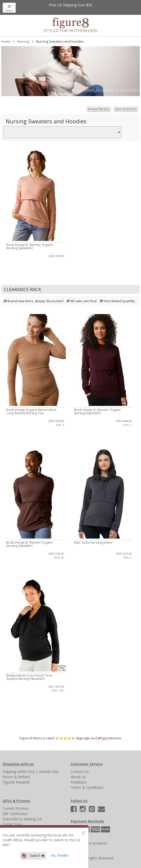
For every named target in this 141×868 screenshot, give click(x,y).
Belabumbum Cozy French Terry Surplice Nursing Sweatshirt (29, 677)
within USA (26, 772)
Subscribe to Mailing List (22, 819)
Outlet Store (12, 824)
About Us (78, 777)
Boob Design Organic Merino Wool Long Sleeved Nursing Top (31, 411)
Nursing (23, 41)
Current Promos (16, 808)
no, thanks (60, 855)
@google (83, 738)
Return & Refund (16, 777)
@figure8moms (109, 738)
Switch (33, 856)
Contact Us (80, 772)
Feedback (78, 782)
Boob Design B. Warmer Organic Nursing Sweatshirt (30, 246)
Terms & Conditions (87, 787)
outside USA (49, 772)
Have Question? (125, 109)
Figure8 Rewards (16, 782)
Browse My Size (98, 109)
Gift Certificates (15, 814)
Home (6, 41)
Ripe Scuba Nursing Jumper (93, 542)
